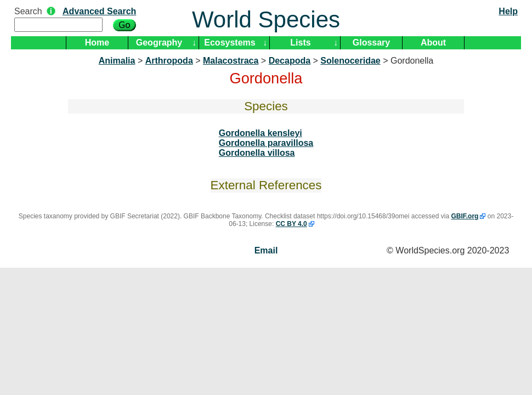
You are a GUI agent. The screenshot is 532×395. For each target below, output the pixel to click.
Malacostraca (231, 61)
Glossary (371, 43)
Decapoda (290, 61)
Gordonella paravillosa (266, 143)
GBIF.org (465, 216)
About (433, 43)
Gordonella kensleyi (261, 133)
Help (508, 11)
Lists (300, 43)
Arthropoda (169, 61)
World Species (266, 19)
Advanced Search (99, 11)
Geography (159, 43)
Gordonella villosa (257, 153)
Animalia (117, 61)
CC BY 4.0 (292, 224)
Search (28, 11)
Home (97, 43)
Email (266, 250)
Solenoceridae (350, 61)
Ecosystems (230, 43)
